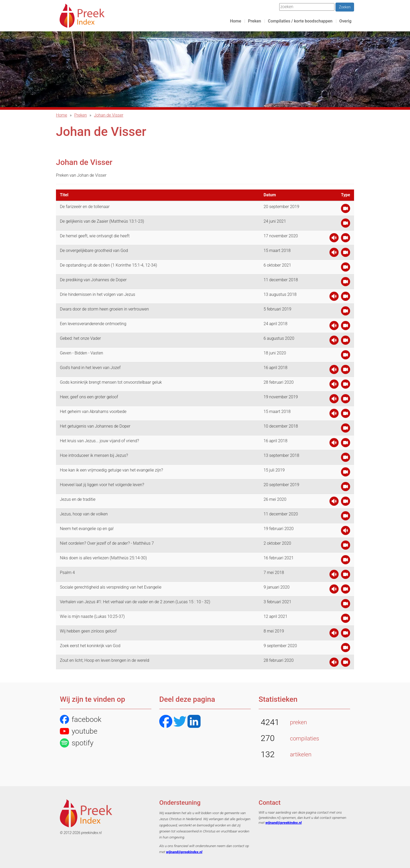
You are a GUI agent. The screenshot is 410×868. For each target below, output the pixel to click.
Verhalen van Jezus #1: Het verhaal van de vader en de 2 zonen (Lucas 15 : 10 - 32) (135, 602)
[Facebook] (166, 722)
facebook (81, 719)
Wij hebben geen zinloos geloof (88, 631)
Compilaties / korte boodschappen (300, 21)
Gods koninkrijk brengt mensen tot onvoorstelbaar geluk (111, 382)
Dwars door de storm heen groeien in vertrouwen (104, 309)
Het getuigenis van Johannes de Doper (95, 426)
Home (235, 21)
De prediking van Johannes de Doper (93, 280)
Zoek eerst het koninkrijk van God (90, 646)
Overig (345, 21)
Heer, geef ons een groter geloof (89, 397)
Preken (254, 21)
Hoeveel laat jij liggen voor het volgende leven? (102, 485)
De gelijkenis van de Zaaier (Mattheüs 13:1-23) (102, 221)
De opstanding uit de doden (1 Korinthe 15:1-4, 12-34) (109, 265)
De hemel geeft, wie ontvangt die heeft (95, 236)
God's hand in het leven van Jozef (90, 368)
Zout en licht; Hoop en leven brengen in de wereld (105, 660)
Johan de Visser (109, 115)
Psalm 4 (67, 573)
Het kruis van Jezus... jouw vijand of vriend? (99, 441)
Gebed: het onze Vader (80, 338)
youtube (79, 731)
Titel (64, 195)
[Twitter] (180, 722)
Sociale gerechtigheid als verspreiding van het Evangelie (111, 587)
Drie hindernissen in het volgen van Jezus (98, 294)
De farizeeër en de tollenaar (85, 207)
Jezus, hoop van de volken (84, 514)
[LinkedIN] (194, 722)
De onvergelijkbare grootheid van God (94, 251)
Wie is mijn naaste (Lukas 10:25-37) (92, 616)
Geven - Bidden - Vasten (81, 353)
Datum (270, 195)
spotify (77, 743)
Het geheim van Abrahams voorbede (93, 412)
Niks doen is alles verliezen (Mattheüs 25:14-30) (103, 558)
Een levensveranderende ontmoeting (93, 324)
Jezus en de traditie (78, 499)
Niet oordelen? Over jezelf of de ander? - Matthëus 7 (107, 543)
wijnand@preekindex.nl (184, 852)
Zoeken (345, 7)
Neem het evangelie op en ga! (87, 529)
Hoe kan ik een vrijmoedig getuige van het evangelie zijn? (112, 470)
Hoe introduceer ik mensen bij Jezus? (94, 455)
